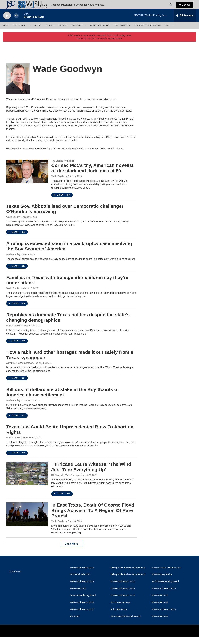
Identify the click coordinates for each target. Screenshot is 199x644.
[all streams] (185, 23)
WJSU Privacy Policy (162, 581)
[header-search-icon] (172, 8)
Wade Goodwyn (59, 183)
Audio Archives (100, 32)
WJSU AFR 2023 (160, 609)
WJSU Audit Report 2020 (82, 609)
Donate (188, 8)
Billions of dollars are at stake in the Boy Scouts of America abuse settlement (62, 399)
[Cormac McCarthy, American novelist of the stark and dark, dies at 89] (27, 178)
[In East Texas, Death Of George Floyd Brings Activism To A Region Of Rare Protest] (27, 521)
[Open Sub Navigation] (30, 32)
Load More (71, 551)
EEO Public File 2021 (80, 581)
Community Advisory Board (83, 602)
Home (7, 32)
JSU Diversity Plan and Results (126, 623)
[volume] (16, 23)
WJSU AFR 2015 (160, 602)
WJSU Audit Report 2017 (82, 616)
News (49, 32)
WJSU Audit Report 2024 (164, 616)
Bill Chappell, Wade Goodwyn (66, 482)
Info (168, 32)
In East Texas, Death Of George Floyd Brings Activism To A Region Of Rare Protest (93, 517)
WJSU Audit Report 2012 (123, 588)
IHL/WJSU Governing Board (165, 588)
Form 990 (74, 623)
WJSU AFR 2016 (78, 595)
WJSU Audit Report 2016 (82, 575)
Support (77, 32)
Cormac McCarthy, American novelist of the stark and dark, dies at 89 (92, 175)
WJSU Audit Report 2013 (123, 595)
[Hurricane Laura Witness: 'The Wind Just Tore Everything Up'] (27, 480)
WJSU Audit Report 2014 (123, 602)
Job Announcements (120, 609)
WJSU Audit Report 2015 (164, 595)
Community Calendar (147, 32)
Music (38, 32)
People (64, 32)
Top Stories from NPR (62, 168)
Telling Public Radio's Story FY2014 (128, 581)
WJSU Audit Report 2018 (82, 588)
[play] (7, 23)
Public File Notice (119, 616)
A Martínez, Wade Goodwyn (20, 370)
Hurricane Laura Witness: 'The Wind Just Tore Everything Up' (91, 474)
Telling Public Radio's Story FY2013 (128, 575)
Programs (20, 32)
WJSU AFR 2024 (160, 623)
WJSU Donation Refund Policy (166, 575)
